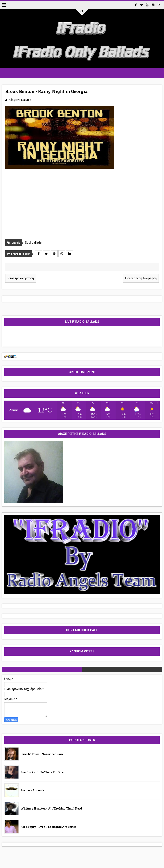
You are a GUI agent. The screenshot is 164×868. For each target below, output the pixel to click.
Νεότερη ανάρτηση (21, 278)
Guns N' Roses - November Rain (42, 754)
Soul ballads (33, 243)
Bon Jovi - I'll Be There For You (42, 772)
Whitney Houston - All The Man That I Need (51, 808)
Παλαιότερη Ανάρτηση (141, 278)
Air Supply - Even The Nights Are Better (48, 827)
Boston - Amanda (32, 790)
